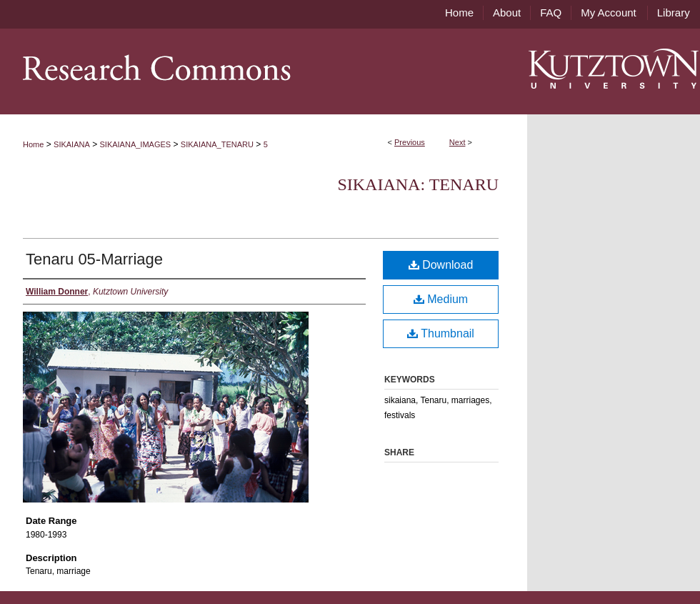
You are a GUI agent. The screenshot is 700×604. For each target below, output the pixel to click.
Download (441, 265)
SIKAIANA (72, 144)
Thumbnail (441, 333)
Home (33, 144)
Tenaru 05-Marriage (94, 259)
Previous (410, 142)
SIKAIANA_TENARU (217, 144)
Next (457, 142)
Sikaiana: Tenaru (418, 184)
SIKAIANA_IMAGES (136, 144)
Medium (441, 299)
